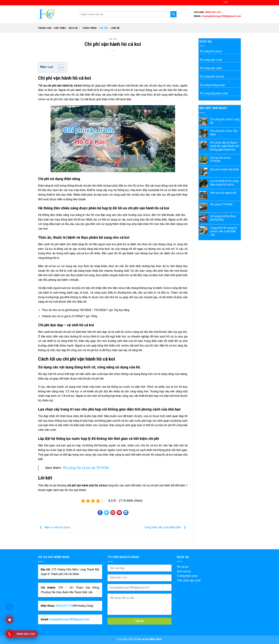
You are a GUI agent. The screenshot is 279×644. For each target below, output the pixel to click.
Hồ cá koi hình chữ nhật (224, 169)
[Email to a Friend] (113, 513)
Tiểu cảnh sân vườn (189, 580)
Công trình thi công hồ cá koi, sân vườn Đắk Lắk (223, 231)
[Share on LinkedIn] (126, 513)
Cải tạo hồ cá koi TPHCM (220, 159)
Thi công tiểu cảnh (211, 68)
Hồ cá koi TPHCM (221, 204)
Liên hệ (115, 28)
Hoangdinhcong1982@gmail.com (221, 16)
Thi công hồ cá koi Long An (225, 121)
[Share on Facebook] (100, 513)
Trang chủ (45, 28)
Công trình (90, 28)
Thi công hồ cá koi (211, 51)
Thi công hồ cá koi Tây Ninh (224, 133)
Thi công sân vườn (211, 60)
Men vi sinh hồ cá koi (54, 528)
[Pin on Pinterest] (119, 513)
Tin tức (104, 28)
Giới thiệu (60, 28)
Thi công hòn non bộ (212, 77)
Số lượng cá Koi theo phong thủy (223, 218)
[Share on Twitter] (106, 513)
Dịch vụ (74, 28)
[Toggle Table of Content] (59, 67)
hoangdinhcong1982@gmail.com (69, 619)
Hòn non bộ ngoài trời (223, 193)
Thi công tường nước (212, 85)
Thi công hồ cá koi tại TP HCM (85, 468)
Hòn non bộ (184, 571)
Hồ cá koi (183, 567)
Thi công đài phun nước (214, 93)
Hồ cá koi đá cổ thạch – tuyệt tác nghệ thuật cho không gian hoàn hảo (225, 146)
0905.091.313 (213, 12)
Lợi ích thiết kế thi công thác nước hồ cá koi (224, 183)
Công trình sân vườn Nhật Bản (166, 528)
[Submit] (173, 14)
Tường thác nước (187, 576)
